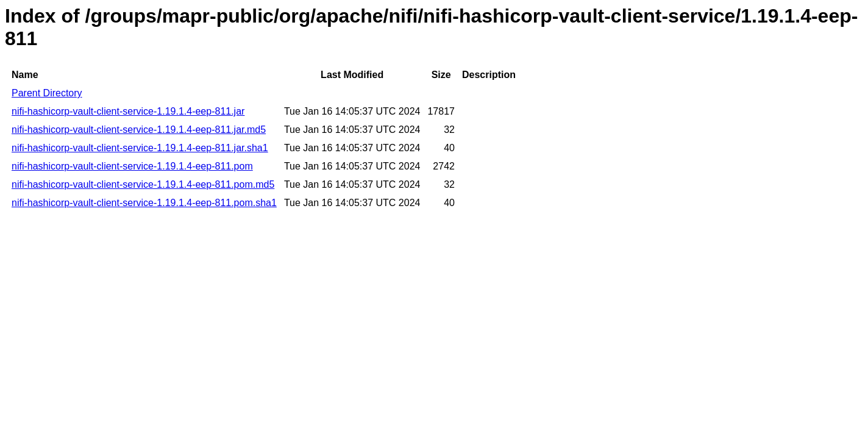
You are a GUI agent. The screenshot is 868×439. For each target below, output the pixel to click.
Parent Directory (47, 93)
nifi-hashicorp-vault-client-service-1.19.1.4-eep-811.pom (132, 166)
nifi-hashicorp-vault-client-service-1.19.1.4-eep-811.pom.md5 (143, 184)
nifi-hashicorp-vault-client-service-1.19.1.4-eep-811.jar (128, 111)
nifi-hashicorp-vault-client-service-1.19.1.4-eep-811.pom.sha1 (144, 203)
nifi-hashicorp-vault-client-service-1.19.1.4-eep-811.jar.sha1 (140, 148)
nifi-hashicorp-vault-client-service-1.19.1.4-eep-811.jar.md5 (139, 130)
